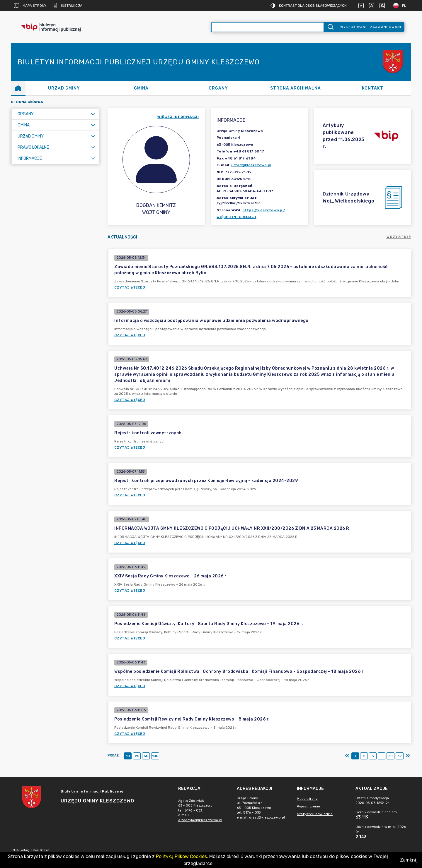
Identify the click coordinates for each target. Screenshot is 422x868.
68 (390, 756)
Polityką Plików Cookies (181, 856)
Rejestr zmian (308, 806)
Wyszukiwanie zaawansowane (371, 27)
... (382, 756)
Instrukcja (67, 6)
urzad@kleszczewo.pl (251, 165)
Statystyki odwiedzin (315, 814)
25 (137, 756)
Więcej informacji (236, 217)
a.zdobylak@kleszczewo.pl (200, 820)
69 (400, 756)
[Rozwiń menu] (93, 114)
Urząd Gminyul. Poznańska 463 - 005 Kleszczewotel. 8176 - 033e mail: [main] (262, 808)
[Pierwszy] (347, 756)
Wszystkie (399, 237)
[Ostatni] (408, 756)
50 (146, 756)
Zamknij (409, 860)
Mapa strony (30, 6)
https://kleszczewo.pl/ (264, 210)
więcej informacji (178, 117)
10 (128, 756)
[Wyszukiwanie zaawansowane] (268, 27)
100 (155, 756)
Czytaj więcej (130, 287)
